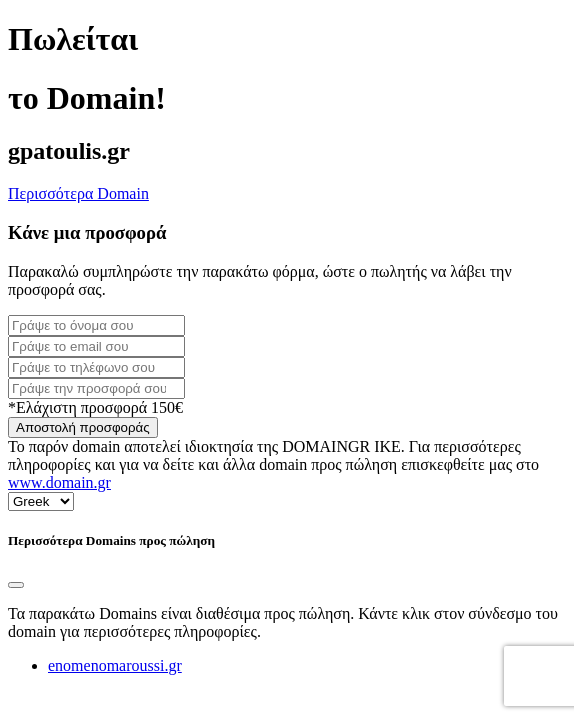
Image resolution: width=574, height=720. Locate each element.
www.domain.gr (59, 482)
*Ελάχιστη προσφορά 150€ (95, 407)
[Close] (16, 585)
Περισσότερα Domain (78, 193)
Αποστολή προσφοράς (83, 427)
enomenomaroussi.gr (115, 665)
